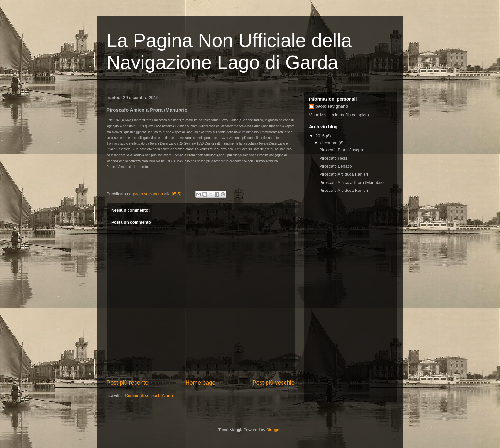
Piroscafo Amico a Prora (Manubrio (351, 182)
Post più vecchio (274, 383)
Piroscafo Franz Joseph (341, 150)
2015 (321, 136)
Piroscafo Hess (333, 158)
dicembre (330, 143)
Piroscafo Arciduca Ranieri (343, 174)
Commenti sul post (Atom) (149, 396)
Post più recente (127, 383)
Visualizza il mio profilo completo (339, 115)
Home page (200, 383)
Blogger (274, 430)
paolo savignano (332, 106)
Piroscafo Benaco (335, 166)
